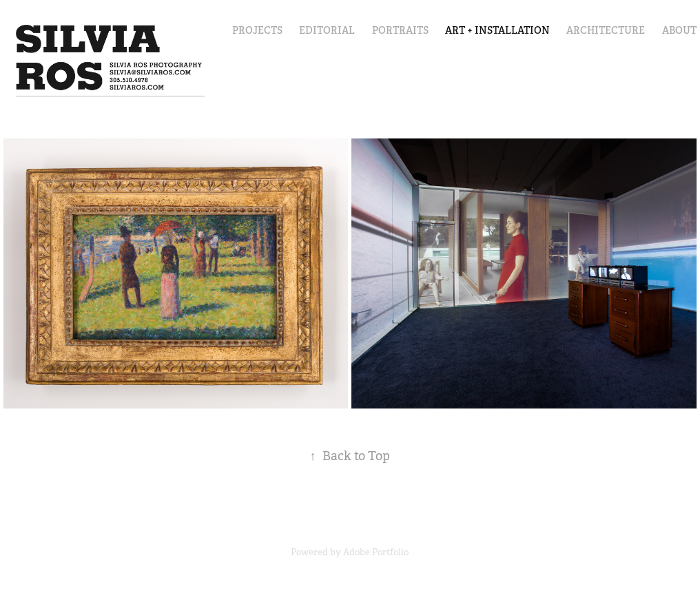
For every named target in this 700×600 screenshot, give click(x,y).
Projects (257, 30)
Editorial (327, 30)
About (679, 30)
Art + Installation (497, 30)
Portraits (400, 30)
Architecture (606, 30)
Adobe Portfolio (376, 552)
